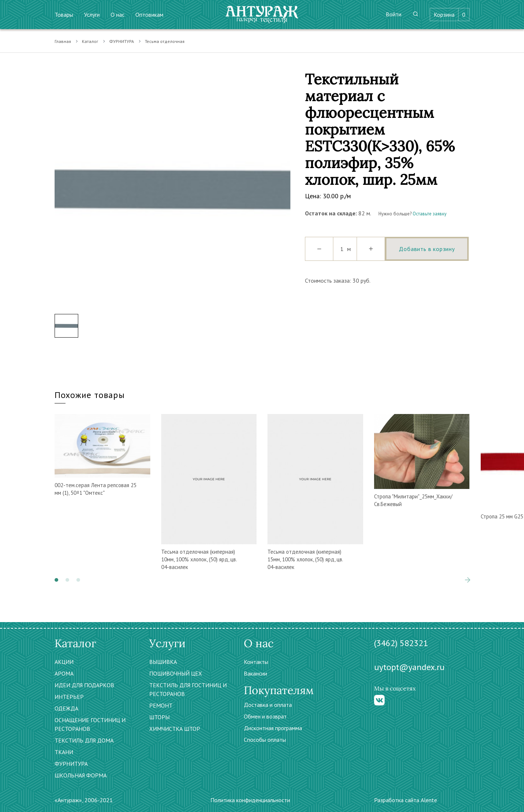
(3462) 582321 (401, 643)
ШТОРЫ (159, 717)
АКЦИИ (64, 662)
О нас (118, 15)
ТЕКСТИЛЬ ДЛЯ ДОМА (84, 740)
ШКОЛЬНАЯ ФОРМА (81, 775)
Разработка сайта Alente (406, 800)
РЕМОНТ (161, 705)
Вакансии (255, 673)
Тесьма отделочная (165, 41)
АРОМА (64, 673)
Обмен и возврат (265, 716)
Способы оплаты (265, 740)
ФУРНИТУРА (122, 41)
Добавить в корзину (427, 249)
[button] (56, 580)
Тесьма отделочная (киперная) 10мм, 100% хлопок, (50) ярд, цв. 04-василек (199, 559)
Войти (394, 14)
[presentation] (468, 580)
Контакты (256, 662)
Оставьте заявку (430, 214)
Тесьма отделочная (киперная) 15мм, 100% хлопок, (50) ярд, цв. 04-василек (305, 559)
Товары (64, 15)
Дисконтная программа (273, 728)
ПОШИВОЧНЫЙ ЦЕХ (176, 673)
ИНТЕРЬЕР (69, 697)
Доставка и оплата (268, 705)
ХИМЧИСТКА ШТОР (175, 729)
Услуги (92, 15)
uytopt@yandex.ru (409, 667)
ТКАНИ (64, 752)
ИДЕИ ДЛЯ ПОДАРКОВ (84, 685)
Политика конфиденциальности (250, 800)
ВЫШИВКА (163, 662)
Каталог (90, 41)
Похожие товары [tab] (90, 395)
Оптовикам (149, 15)
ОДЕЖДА (66, 708)
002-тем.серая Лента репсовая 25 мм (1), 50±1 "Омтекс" (96, 489)
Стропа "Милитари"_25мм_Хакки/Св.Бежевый (413, 500)
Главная (63, 41)
